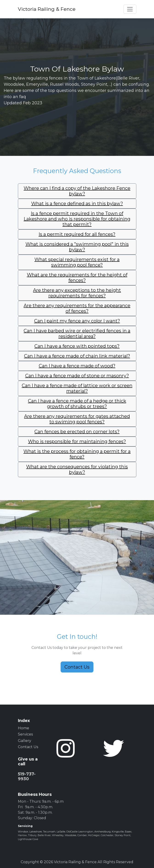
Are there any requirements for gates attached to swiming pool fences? (77, 419)
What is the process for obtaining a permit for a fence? (77, 454)
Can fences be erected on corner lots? (77, 432)
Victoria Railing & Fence (47, 9)
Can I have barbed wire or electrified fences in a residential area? (77, 333)
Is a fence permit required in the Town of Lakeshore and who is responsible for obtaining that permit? (77, 219)
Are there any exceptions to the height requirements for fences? (77, 293)
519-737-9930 (27, 777)
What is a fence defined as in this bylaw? (77, 204)
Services (25, 734)
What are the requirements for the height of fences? (77, 278)
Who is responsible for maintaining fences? (77, 441)
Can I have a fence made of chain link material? (77, 356)
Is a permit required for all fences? (77, 234)
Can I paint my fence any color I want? (77, 321)
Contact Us (28, 747)
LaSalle (61, 832)
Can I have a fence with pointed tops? (77, 346)
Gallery (25, 741)
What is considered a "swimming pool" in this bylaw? (77, 247)
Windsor (23, 832)
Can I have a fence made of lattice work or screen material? (77, 388)
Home (24, 728)
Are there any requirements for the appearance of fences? (77, 308)
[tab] (77, 191)
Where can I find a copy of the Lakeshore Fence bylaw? (77, 191)
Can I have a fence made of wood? (77, 366)
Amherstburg (102, 832)
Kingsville (118, 832)
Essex (128, 832)
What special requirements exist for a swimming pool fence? (77, 262)
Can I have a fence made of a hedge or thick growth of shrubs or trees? (77, 404)
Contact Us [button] (77, 667)
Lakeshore (36, 832)
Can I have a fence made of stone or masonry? (77, 376)
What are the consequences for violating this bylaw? (77, 469)
